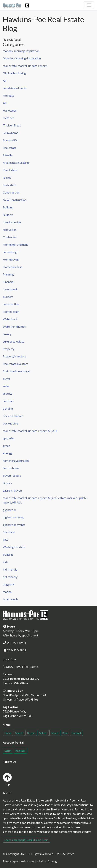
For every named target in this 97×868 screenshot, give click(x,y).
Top (7, 779)
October (8, 118)
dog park (9, 584)
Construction (11, 192)
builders (8, 297)
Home (8, 733)
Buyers (7, 483)
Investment (10, 289)
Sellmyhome (11, 133)
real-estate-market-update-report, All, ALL (30, 431)
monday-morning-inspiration (21, 51)
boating (8, 554)
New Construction (15, 200)
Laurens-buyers (13, 490)
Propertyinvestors (14, 356)
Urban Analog (48, 861)
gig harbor (9, 510)
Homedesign (11, 312)
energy (8, 453)
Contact (76, 733)
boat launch (10, 599)
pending (8, 408)
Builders (8, 215)
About (55, 733)
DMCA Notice (65, 854)
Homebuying (11, 259)
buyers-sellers (12, 475)
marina (7, 592)
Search (19, 733)
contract (8, 401)
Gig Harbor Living (14, 73)
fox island (9, 532)
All (5, 81)
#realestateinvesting (16, 163)
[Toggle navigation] (89, 5)
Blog (65, 733)
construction (11, 304)
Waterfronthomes (14, 326)
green (6, 446)
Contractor (10, 237)
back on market (13, 416)
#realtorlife (10, 140)
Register (20, 751)
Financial (8, 282)
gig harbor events (14, 525)
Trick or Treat (12, 125)
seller (6, 386)
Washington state (14, 547)
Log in (8, 751)
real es (7, 177)
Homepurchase (13, 267)
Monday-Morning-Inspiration (22, 58)
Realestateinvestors (15, 364)
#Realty (8, 155)
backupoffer (11, 423)
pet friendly (10, 577)
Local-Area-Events (15, 88)
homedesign (11, 252)
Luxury (7, 334)
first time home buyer (16, 371)
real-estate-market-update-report (25, 66)
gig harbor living (13, 517)
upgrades (9, 438)
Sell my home (11, 468)
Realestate (10, 148)
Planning (8, 274)
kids (5, 562)
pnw (5, 540)
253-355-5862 (17, 650)
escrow (7, 393)
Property (9, 349)
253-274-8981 (17, 643)
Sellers (43, 733)
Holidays (9, 95)
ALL (5, 103)
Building (8, 207)
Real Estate (10, 170)
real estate (9, 185)
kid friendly (10, 569)
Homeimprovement (15, 244)
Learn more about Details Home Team (26, 840)
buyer (7, 379)
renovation (10, 230)
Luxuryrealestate (13, 341)
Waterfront (10, 319)
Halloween (10, 110)
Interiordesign (12, 222)
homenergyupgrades (16, 461)
